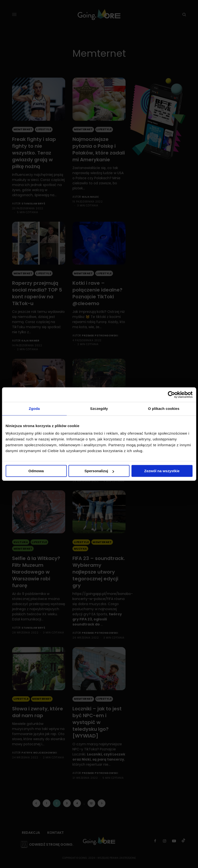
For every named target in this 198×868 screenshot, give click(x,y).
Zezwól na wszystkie (162, 471)
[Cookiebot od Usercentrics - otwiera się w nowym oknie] (171, 395)
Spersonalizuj (99, 471)
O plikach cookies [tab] (164, 409)
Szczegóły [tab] (99, 409)
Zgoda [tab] (34, 409)
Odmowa (36, 471)
